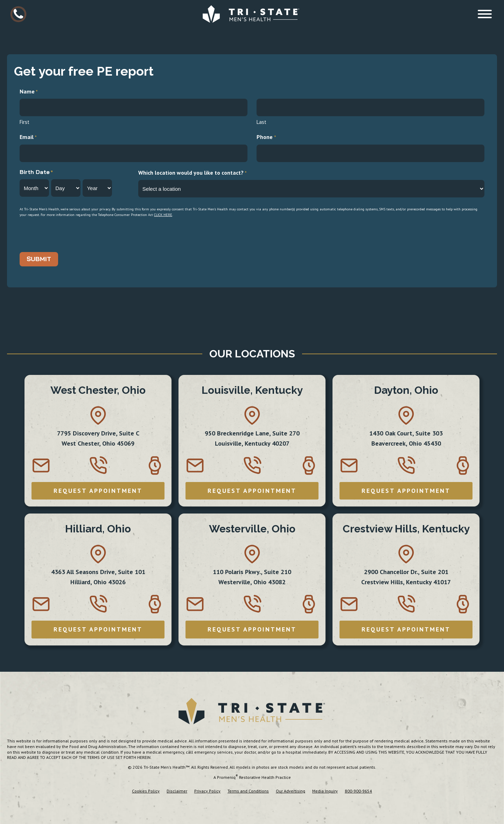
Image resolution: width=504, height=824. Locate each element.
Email (28, 137)
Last (261, 122)
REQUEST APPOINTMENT (98, 491)
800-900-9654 (358, 791)
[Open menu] (485, 14)
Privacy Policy (207, 791)
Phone (266, 137)
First (24, 122)
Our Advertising (290, 791)
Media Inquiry (325, 791)
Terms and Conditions (248, 791)
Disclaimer (177, 791)
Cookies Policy (146, 791)
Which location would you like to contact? (192, 173)
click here (163, 215)
